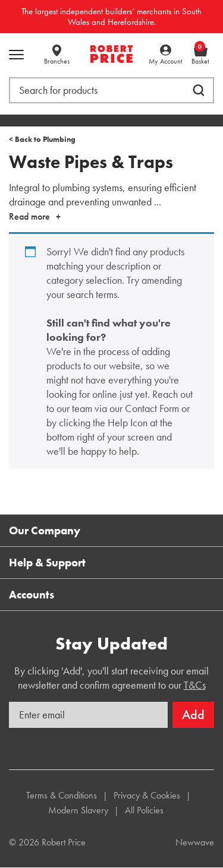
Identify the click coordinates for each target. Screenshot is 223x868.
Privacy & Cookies (147, 795)
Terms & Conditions (62, 795)
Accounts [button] (32, 595)
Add (193, 715)
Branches (57, 61)
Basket (200, 55)
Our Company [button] (45, 530)
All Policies (144, 810)
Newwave (195, 842)
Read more (29, 216)
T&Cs (195, 685)
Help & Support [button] (47, 563)
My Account (166, 61)
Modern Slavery (78, 810)
